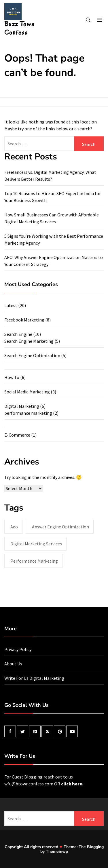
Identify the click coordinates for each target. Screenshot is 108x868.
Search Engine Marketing (29, 341)
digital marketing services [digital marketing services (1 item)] (36, 544)
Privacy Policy (18, 649)
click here (72, 784)
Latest (11, 305)
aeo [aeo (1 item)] (14, 527)
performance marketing (28, 413)
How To (12, 377)
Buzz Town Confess (19, 28)
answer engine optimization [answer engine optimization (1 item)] (60, 527)
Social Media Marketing (27, 392)
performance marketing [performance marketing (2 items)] (34, 561)
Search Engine (18, 334)
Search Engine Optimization (32, 355)
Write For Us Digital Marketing (34, 678)
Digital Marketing (22, 406)
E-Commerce (17, 435)
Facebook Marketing (24, 320)
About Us (13, 664)
